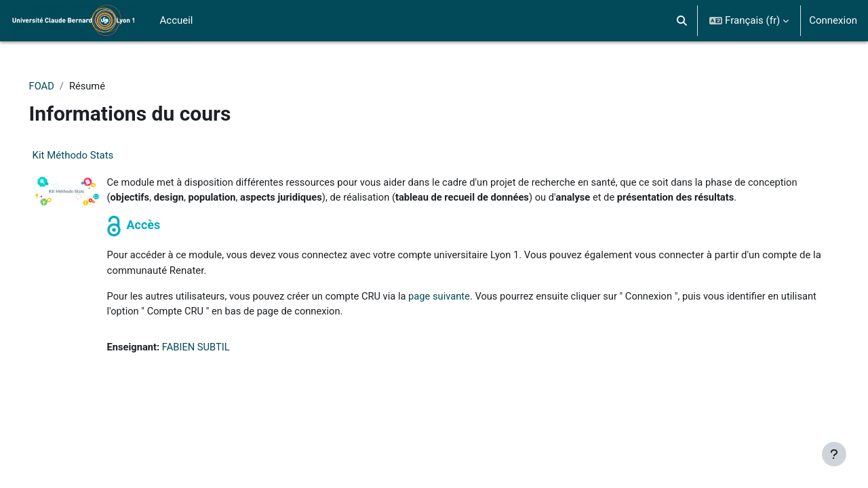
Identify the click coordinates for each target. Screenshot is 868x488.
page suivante (466, 312)
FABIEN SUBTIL (217, 364)
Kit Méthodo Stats (92, 156)
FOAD (61, 86)
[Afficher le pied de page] (834, 454)
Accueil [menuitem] (177, 20)
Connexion (833, 20)
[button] (683, 21)
